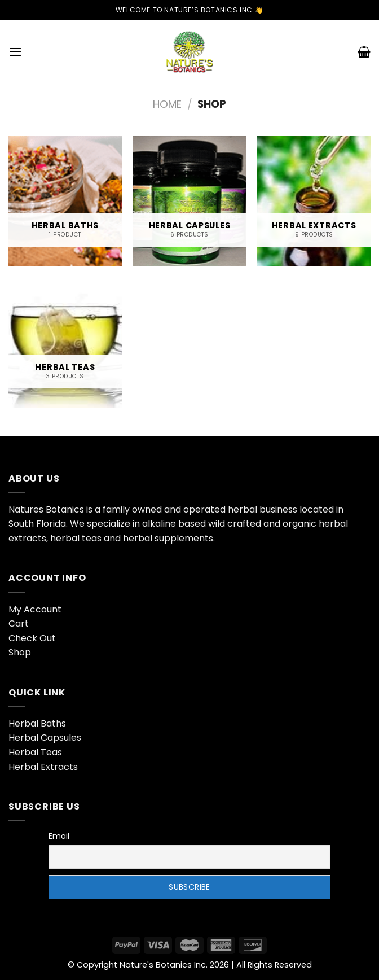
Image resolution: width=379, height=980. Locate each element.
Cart (19, 624)
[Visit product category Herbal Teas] (65, 343)
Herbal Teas (35, 752)
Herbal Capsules (45, 738)
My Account (35, 609)
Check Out (32, 638)
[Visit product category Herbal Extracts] (314, 201)
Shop (20, 652)
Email (59, 836)
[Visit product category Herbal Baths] (65, 201)
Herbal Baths (37, 723)
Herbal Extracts (43, 767)
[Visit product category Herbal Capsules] (189, 201)
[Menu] (15, 52)
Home (167, 104)
